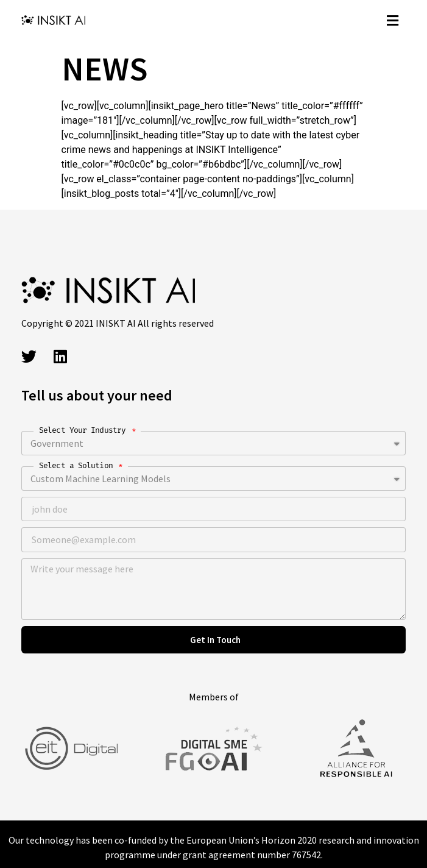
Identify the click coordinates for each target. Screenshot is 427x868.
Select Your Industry (84, 430)
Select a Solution (78, 465)
